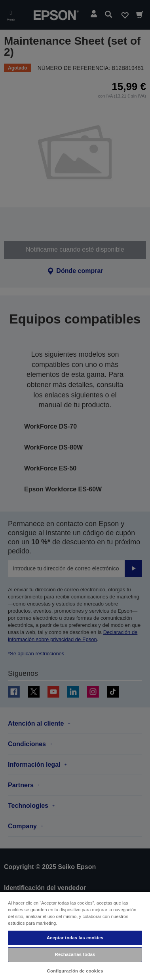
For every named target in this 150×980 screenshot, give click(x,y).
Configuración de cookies (75, 971)
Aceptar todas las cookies (75, 938)
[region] (75, 936)
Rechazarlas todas (75, 954)
